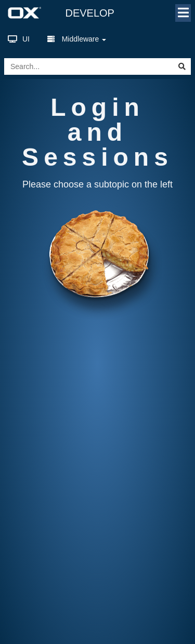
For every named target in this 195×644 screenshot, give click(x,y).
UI (19, 39)
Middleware (77, 39)
